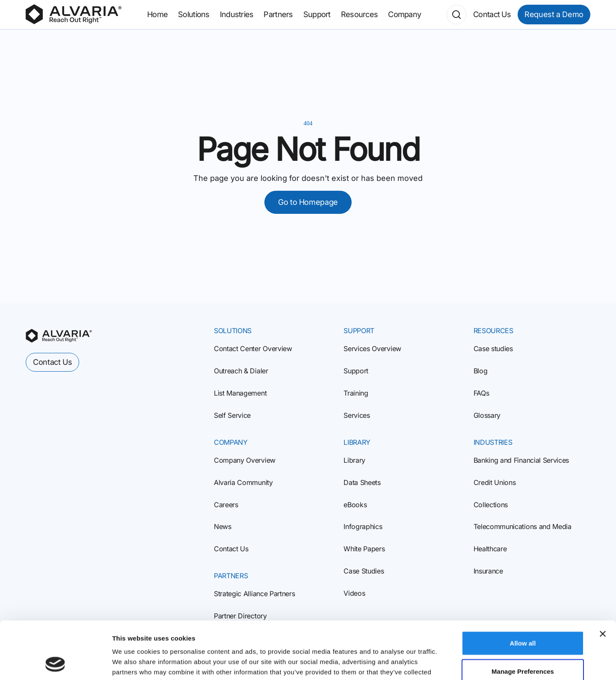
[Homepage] (74, 15)
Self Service (232, 415)
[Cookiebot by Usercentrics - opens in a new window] (55, 663)
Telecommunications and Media (523, 526)
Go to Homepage (308, 202)
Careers (226, 505)
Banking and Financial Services (521, 460)
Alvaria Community (243, 482)
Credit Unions (495, 482)
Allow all (523, 589)
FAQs (481, 393)
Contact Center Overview (253, 349)
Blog (481, 371)
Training (356, 393)
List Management (240, 393)
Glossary (487, 415)
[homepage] (59, 336)
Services (357, 415)
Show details (449, 663)
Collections (491, 505)
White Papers (364, 549)
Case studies (493, 349)
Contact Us (231, 549)
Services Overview (372, 349)
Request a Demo (554, 14)
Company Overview (245, 460)
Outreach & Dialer (241, 371)
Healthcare (490, 549)
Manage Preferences (523, 617)
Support (356, 371)
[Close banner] (603, 580)
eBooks (355, 505)
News (223, 526)
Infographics (363, 526)
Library (354, 460)
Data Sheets (362, 482)
